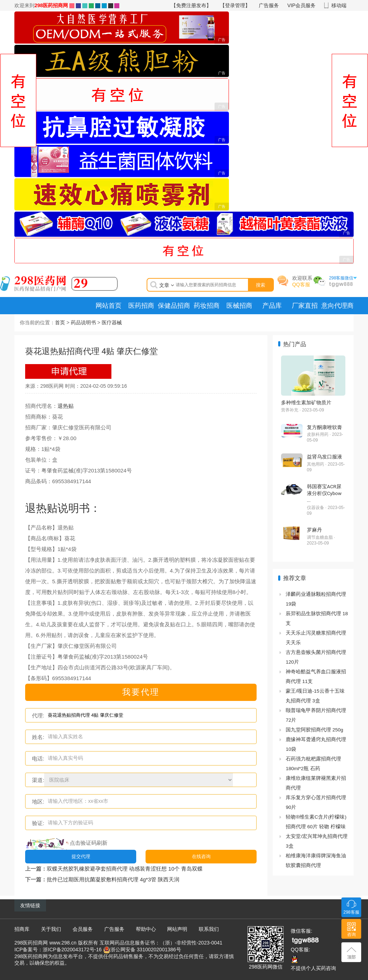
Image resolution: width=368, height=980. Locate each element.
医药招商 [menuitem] (141, 305)
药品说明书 (83, 322)
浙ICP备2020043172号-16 (72, 949)
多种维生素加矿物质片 (306, 402)
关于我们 (51, 929)
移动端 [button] (339, 5)
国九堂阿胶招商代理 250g (314, 730)
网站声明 (177, 929)
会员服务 (83, 929)
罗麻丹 (314, 530)
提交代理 (81, 856)
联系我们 (209, 929)
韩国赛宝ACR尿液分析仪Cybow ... (324, 493)
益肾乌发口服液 (325, 457)
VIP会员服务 (302, 5)
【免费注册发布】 (191, 5)
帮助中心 (146, 929)
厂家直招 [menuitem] (305, 305)
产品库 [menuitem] (272, 305)
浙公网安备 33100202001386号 (146, 949)
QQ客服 (301, 284)
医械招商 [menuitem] (239, 305)
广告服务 (269, 5)
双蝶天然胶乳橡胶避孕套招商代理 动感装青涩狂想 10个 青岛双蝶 (125, 869)
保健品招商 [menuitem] (174, 305)
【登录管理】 (235, 5)
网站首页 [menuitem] (109, 305)
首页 (60, 322)
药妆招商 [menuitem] (207, 305)
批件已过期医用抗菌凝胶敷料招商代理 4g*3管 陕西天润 (113, 879)
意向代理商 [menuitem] (337, 305)
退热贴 (66, 406)
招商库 (22, 929)
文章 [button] (167, 285)
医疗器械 (112, 322)
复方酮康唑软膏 (325, 427)
